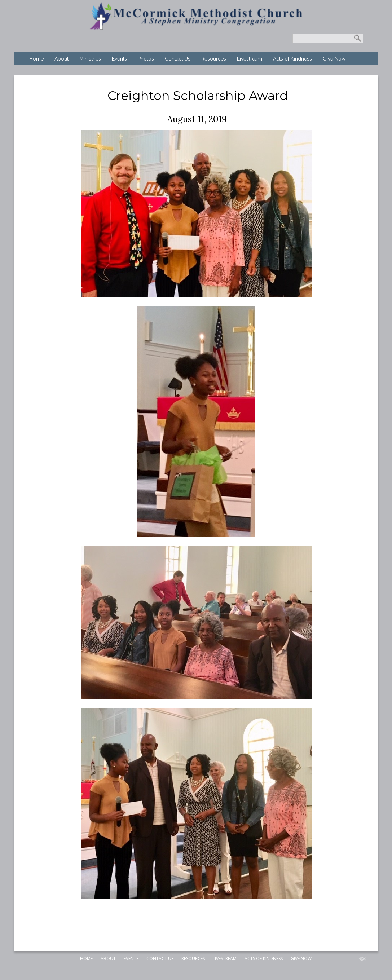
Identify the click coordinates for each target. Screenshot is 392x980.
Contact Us (178, 59)
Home (36, 59)
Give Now (334, 59)
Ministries (90, 59)
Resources (214, 59)
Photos (146, 59)
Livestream (250, 59)
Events (119, 59)
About (61, 59)
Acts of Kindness (292, 59)
